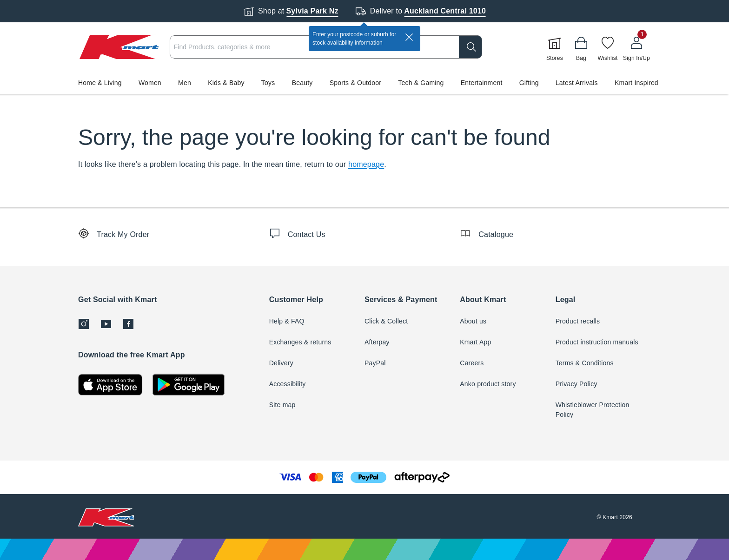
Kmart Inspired (636, 83)
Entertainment (482, 83)
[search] (471, 47)
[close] (409, 37)
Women (150, 83)
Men (185, 83)
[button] (364, 83)
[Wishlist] (608, 47)
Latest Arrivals (577, 83)
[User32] (636, 47)
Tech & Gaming (421, 83)
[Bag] (581, 47)
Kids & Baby (226, 83)
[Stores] (555, 47)
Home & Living (100, 83)
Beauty (302, 83)
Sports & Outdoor (355, 83)
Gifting (529, 83)
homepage (366, 164)
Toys (268, 83)
